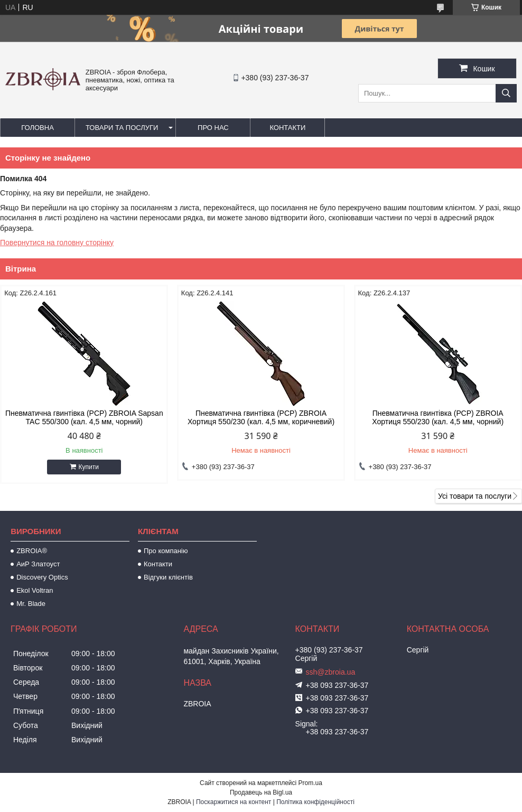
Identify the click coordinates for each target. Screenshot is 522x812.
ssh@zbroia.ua (331, 672)
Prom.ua (310, 783)
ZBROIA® (32, 551)
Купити (89, 467)
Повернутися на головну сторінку (57, 242)
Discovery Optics (42, 577)
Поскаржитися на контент (234, 802)
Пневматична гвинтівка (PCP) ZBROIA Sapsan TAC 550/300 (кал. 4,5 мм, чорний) (84, 417)
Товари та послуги (122, 128)
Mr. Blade (31, 604)
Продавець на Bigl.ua (261, 792)
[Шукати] (506, 93)
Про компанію (166, 551)
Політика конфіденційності (315, 802)
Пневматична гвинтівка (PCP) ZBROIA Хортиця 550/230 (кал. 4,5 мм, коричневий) (261, 417)
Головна (38, 128)
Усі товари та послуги (475, 496)
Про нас (213, 128)
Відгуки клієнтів (168, 577)
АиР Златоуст (38, 564)
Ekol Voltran (35, 590)
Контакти (287, 128)
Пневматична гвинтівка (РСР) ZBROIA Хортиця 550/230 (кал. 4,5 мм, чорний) (438, 417)
